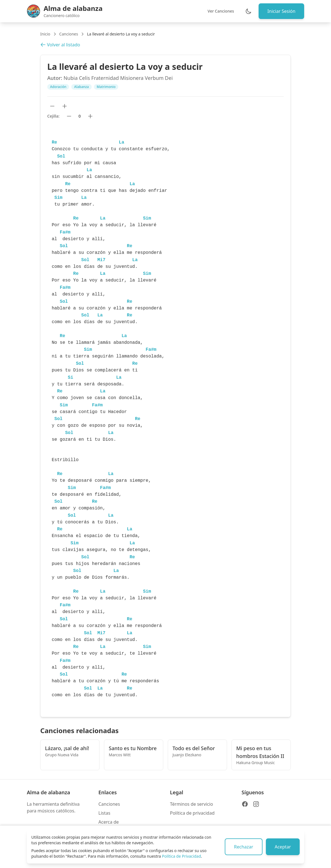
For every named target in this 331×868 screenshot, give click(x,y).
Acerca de (109, 822)
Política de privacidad (192, 813)
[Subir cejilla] (90, 116)
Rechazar (243, 847)
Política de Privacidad (181, 856)
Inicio (45, 34)
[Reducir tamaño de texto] (52, 106)
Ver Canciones (220, 11)
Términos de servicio (191, 804)
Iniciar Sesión (281, 11)
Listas (104, 813)
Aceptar (283, 847)
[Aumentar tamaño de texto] (65, 106)
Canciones (69, 34)
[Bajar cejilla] (69, 116)
